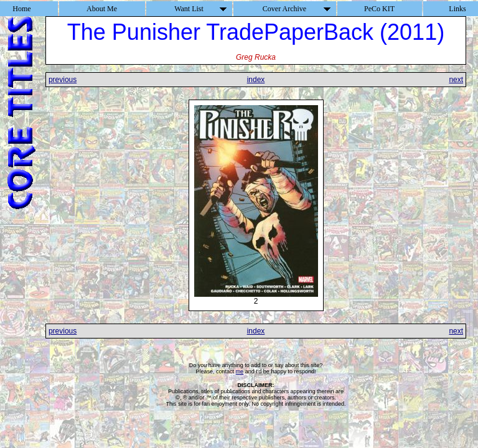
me (240, 371)
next (456, 80)
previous (63, 80)
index (256, 80)
